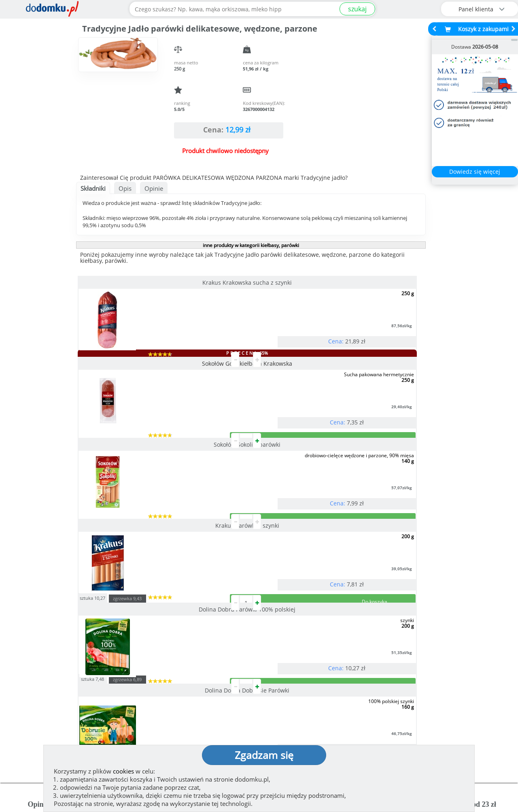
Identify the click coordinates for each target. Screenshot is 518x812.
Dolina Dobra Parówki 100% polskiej (246, 399)
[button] (24, 617)
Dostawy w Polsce (323, 656)
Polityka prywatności (298, 725)
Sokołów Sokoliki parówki (361, 282)
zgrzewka (243, 388)
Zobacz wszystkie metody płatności (197, 656)
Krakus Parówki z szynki (131, 396)
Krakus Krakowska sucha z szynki (131, 282)
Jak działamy (286, 699)
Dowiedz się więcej (475, 172)
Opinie (154, 188)
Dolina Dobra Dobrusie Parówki (361, 399)
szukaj (357, 9)
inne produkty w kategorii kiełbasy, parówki (251, 245)
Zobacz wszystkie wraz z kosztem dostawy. (448, 656)
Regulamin (283, 712)
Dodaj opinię (71, 651)
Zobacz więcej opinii (75, 663)
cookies (123, 771)
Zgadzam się (264, 755)
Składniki (93, 188)
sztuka (208, 387)
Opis (125, 188)
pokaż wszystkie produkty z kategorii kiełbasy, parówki (250, 505)
